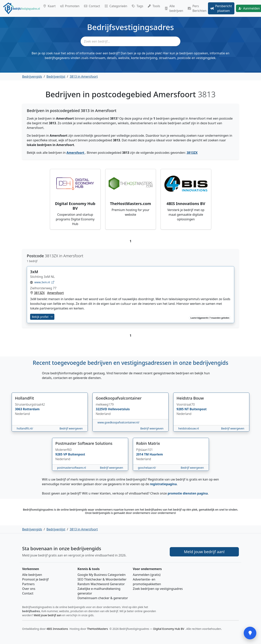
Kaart (49, 6)
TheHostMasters (97, 629)
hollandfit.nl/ (25, 428)
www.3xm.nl (44, 282)
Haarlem (156, 454)
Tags (137, 6)
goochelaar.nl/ (147, 468)
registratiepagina (163, 484)
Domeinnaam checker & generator (103, 598)
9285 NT (183, 409)
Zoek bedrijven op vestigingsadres (158, 589)
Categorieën (116, 6)
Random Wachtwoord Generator (101, 584)
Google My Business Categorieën (102, 575)
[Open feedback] (250, 633)
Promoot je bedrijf (35, 579)
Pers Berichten (197, 8)
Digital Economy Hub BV (169, 629)
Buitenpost (198, 409)
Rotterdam (31, 409)
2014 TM (143, 454)
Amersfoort (76, 153)
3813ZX (192, 153)
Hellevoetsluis (119, 409)
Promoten (70, 6)
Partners (28, 584)
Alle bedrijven (174, 8)
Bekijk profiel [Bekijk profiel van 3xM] (42, 317)
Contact (92, 6)
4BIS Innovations (57, 629)
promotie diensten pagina (188, 493)
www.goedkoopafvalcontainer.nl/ (118, 422)
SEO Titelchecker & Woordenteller (102, 579)
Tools (154, 6)
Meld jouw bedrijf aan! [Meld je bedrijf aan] (204, 552)
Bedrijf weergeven (71, 428)
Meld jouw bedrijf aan (48, 615)
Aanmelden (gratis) (147, 575)
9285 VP (62, 454)
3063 (19, 409)
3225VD (102, 409)
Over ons (29, 589)
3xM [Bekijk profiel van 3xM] (34, 272)
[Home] (22, 8)
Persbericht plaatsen (221, 8)
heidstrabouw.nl (189, 428)
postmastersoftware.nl (72, 468)
